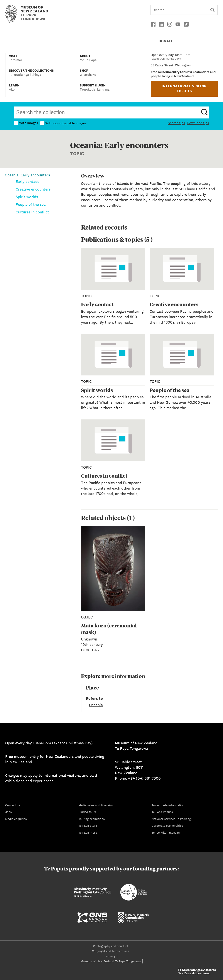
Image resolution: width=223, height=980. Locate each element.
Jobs (8, 812)
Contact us (13, 805)
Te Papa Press (88, 833)
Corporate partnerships (167, 826)
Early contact (27, 182)
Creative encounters (33, 189)
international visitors (61, 775)
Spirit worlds (27, 197)
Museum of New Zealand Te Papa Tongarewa (111, 961)
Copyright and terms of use (111, 951)
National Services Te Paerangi (172, 819)
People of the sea (31, 204)
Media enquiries (16, 819)
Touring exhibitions (92, 819)
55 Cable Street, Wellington (171, 65)
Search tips (177, 123)
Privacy (111, 956)
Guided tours (87, 812)
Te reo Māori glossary (166, 833)
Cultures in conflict (32, 212)
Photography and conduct (111, 946)
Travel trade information (168, 805)
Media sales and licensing (96, 805)
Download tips (198, 123)
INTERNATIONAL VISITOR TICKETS (184, 89)
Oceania (96, 705)
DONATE (166, 41)
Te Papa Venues (162, 812)
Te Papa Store (88, 826)
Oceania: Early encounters (27, 175)
